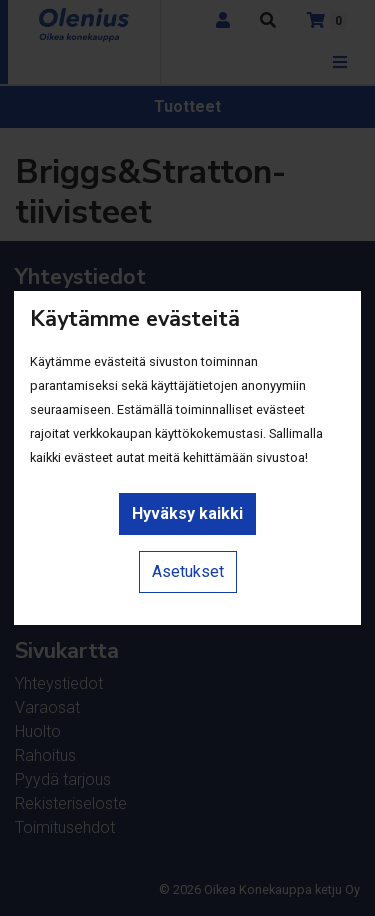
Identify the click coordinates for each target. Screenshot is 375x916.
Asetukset (188, 571)
